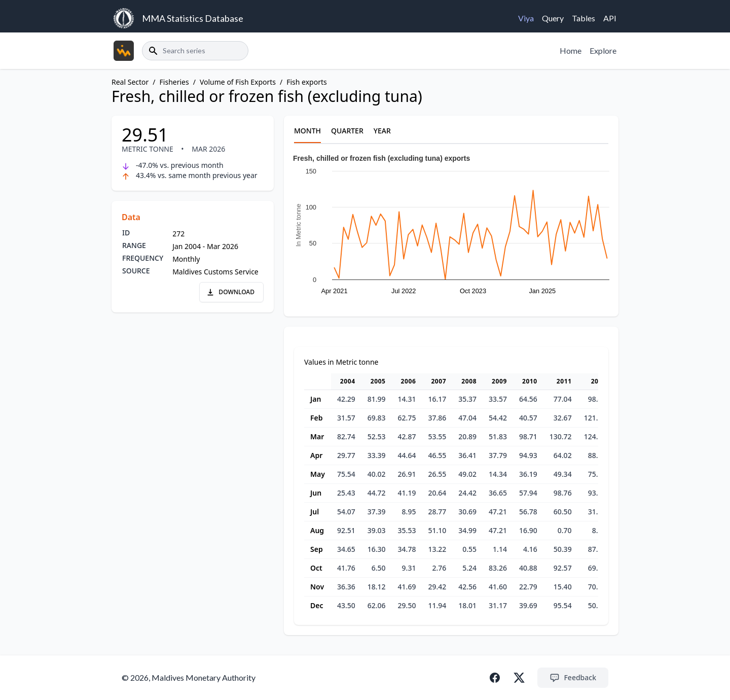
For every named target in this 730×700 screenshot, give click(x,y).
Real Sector (130, 82)
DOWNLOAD (230, 292)
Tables (583, 18)
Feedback (573, 678)
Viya (526, 18)
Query (553, 18)
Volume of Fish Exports (238, 82)
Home (571, 50)
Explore (603, 50)
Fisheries (174, 82)
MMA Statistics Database (193, 18)
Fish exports (307, 82)
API (610, 18)
